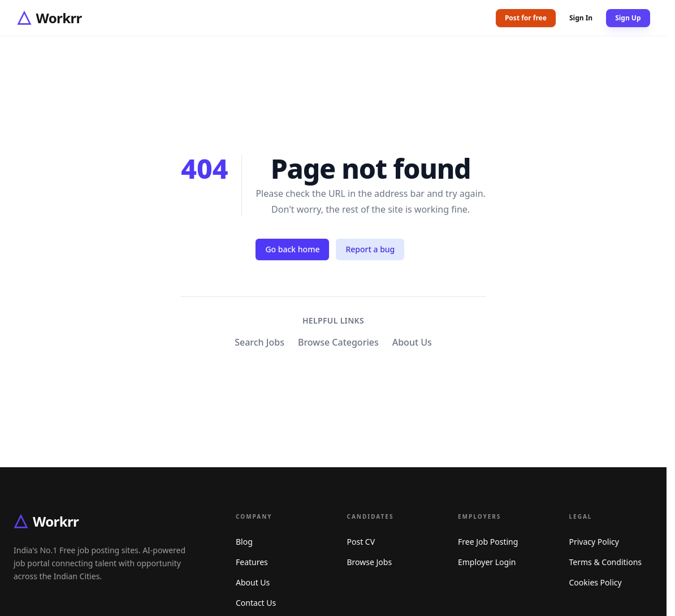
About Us (412, 342)
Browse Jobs (370, 562)
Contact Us (256, 603)
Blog (244, 542)
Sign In (581, 18)
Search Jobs (259, 342)
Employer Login (487, 562)
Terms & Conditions (606, 562)
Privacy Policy (594, 542)
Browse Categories (338, 342)
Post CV (361, 542)
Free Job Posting (488, 542)
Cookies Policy (596, 582)
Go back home (292, 249)
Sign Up (628, 18)
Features (252, 562)
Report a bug (370, 249)
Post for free (526, 18)
